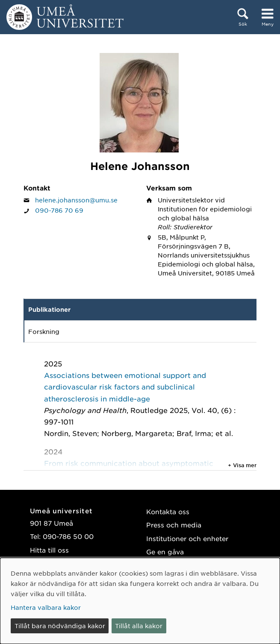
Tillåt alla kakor (139, 626)
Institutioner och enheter (187, 538)
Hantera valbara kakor (46, 607)
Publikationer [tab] (49, 309)
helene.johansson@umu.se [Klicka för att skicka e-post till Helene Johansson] (76, 200)
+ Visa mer (242, 465)
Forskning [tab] (44, 331)
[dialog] (140, 601)
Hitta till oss (49, 550)
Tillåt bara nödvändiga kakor (60, 626)
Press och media (174, 525)
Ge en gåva (165, 552)
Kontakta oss (168, 511)
